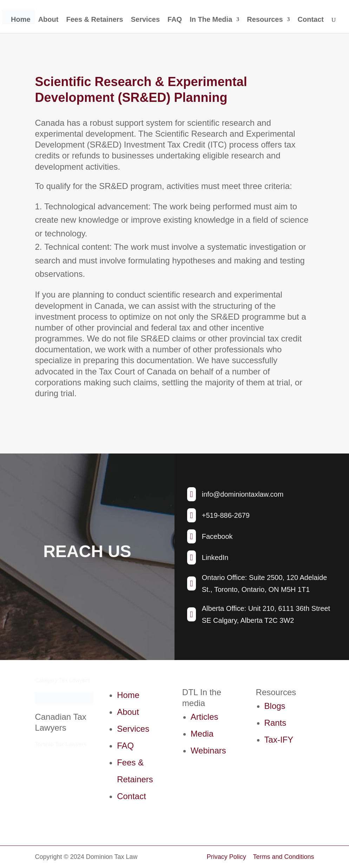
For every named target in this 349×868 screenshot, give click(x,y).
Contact (311, 20)
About (48, 20)
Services (145, 20)
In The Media (211, 20)
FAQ (175, 20)
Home (21, 20)
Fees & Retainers (94, 20)
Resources (265, 20)
